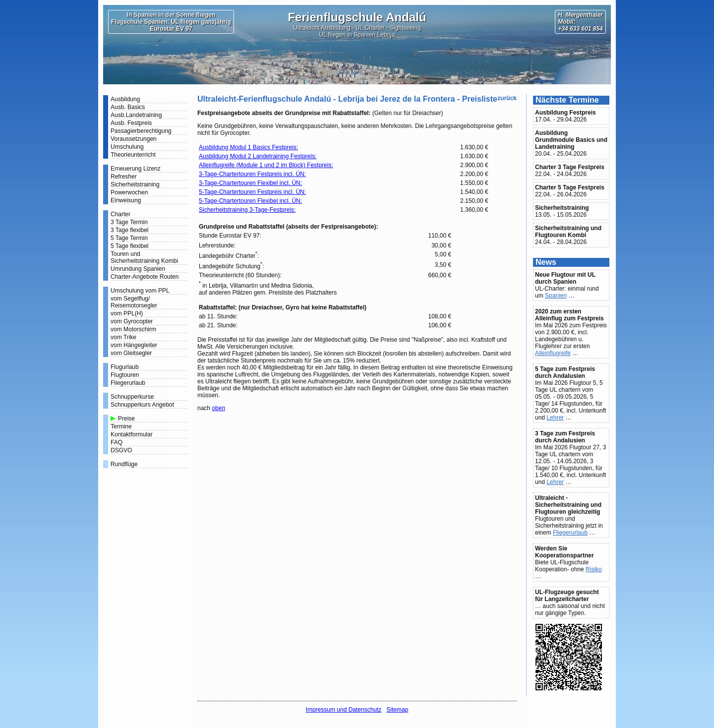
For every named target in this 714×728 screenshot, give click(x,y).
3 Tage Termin (129, 222)
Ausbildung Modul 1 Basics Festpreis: (248, 147)
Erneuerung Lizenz (136, 169)
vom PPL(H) (127, 313)
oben (218, 408)
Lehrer (555, 418)
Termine (121, 426)
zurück (507, 98)
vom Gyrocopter (132, 321)
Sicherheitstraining (135, 184)
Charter (120, 214)
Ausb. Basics (128, 107)
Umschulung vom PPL (140, 291)
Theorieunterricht (133, 155)
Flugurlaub (125, 367)
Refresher (124, 177)
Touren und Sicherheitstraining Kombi (144, 257)
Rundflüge (124, 464)
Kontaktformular (132, 434)
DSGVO (121, 450)
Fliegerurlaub (128, 383)
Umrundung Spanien (138, 269)
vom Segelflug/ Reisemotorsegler (134, 302)
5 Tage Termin (129, 238)
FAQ (117, 442)
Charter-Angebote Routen (145, 277)
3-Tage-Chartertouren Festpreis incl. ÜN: (252, 174)
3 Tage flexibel (130, 230)
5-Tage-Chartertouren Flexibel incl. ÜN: (250, 201)
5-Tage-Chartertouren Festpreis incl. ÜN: (252, 192)
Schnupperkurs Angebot (142, 405)
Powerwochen (129, 192)
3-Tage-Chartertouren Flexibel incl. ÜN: (250, 183)
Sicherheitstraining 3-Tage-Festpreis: (247, 210)
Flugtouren (125, 375)
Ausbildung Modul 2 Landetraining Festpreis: (258, 156)
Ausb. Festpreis (131, 123)
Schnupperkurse (132, 397)
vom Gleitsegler (131, 353)
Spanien (556, 296)
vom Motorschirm (133, 329)
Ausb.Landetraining (136, 115)
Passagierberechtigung (141, 131)
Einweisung (126, 200)
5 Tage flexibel (130, 246)
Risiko (594, 569)
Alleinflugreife (553, 353)
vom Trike (123, 337)
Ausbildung (125, 99)
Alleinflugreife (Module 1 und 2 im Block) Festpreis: (266, 165)
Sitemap (397, 710)
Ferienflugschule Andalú (357, 17)
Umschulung (127, 147)
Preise (126, 419)
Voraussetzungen (134, 139)
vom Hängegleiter (134, 345)
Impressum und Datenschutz (344, 710)
